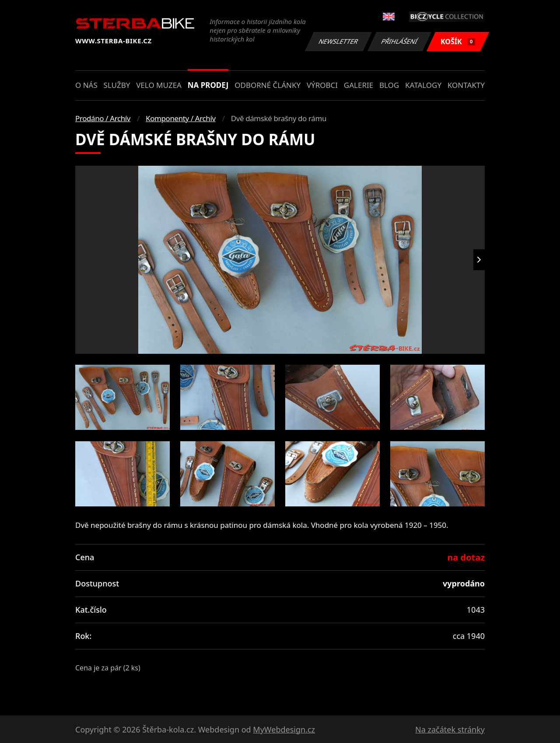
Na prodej (208, 85)
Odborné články (268, 85)
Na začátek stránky (450, 729)
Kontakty (466, 85)
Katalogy (423, 85)
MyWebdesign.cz (284, 729)
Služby (117, 85)
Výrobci (322, 85)
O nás (86, 85)
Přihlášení (399, 41)
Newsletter (338, 41)
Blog (389, 85)
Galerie (359, 85)
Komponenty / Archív (181, 118)
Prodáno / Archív (103, 118)
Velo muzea (159, 85)
